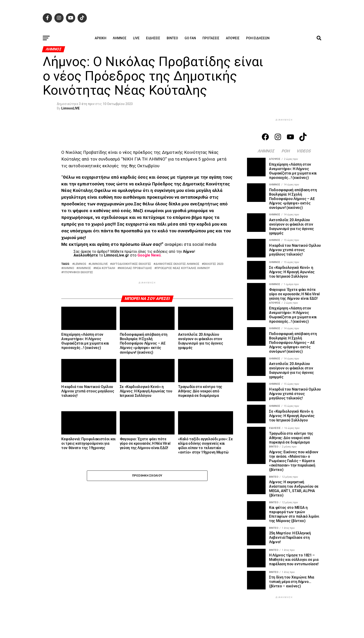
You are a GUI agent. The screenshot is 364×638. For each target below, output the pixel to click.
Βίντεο (172, 38)
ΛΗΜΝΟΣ (85, 268)
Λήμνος (120, 38)
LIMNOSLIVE (99, 264)
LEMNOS (80, 264)
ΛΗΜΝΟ (69, 268)
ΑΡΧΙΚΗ (101, 38)
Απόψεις (233, 38)
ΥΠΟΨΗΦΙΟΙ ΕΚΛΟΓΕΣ (78, 272)
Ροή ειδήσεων (258, 38)
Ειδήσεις (153, 38)
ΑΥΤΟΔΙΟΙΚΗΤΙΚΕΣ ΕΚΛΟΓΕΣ (132, 264)
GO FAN (190, 38)
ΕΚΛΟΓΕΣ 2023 (213, 264)
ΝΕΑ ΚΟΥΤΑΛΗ (105, 268)
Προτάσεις (211, 38)
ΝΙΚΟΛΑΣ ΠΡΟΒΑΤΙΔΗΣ (136, 268)
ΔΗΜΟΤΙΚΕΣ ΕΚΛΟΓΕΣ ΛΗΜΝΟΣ (177, 264)
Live (136, 38)
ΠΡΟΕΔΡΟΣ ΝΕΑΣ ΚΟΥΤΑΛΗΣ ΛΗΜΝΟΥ (183, 268)
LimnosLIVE (70, 108)
